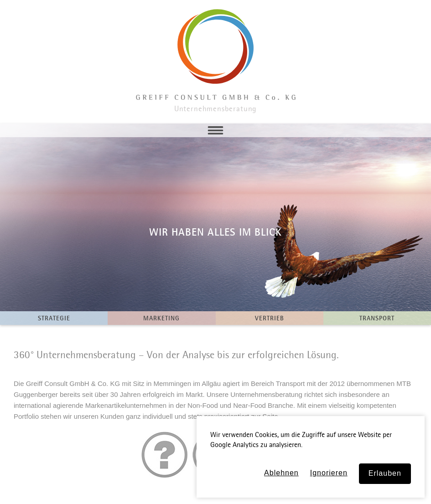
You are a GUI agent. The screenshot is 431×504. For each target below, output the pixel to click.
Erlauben (385, 473)
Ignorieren (329, 473)
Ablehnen (281, 473)
